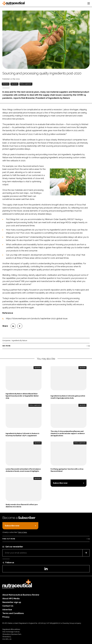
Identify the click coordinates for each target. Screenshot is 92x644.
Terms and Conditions (13, 613)
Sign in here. (23, 532)
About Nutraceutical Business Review (21, 595)
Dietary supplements (26, 84)
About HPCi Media (11, 599)
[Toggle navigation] (89, 3)
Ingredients (14, 84)
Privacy (6, 617)
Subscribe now (60, 483)
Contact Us (8, 606)
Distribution (6, 84)
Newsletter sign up (12, 602)
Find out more (9, 539)
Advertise (7, 610)
